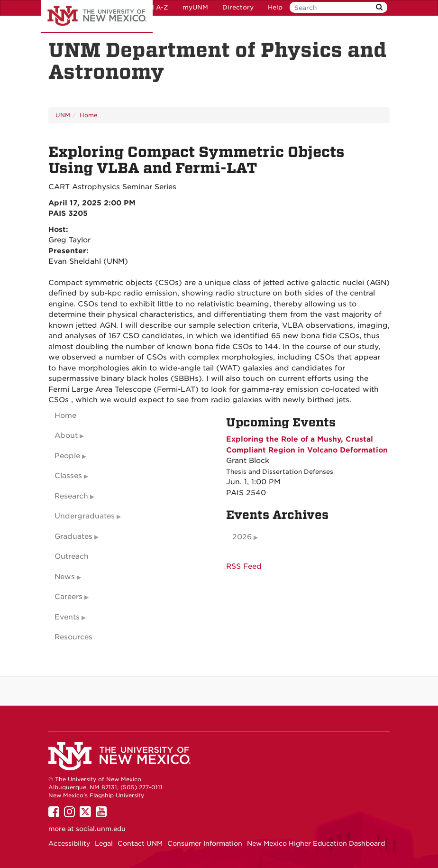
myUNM (195, 7)
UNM (63, 115)
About (66, 435)
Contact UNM (140, 843)
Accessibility (69, 843)
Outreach (72, 556)
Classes (68, 476)
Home (89, 115)
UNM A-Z (153, 7)
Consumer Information (205, 843)
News (65, 577)
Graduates (73, 536)
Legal (104, 843)
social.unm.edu (101, 829)
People (67, 456)
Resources (73, 637)
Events (67, 617)
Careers (68, 597)
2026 (242, 537)
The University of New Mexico (97, 17)
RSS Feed (244, 566)
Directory (238, 7)
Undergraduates (85, 516)
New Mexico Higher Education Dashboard (316, 843)
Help (275, 7)
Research (71, 496)
